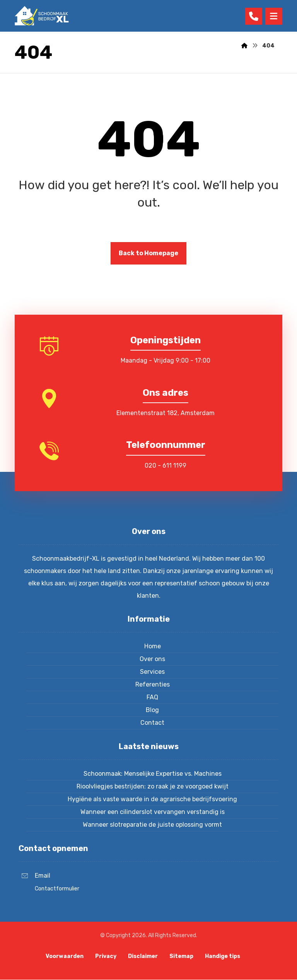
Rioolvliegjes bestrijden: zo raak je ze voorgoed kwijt (153, 786)
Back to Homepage (148, 253)
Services (152, 672)
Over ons (152, 659)
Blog (152, 710)
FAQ (152, 697)
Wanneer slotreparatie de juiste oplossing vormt (152, 825)
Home (153, 646)
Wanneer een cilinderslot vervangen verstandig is (153, 812)
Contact (152, 723)
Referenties (153, 684)
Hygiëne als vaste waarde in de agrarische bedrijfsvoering (152, 799)
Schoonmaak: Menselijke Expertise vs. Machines (153, 774)
